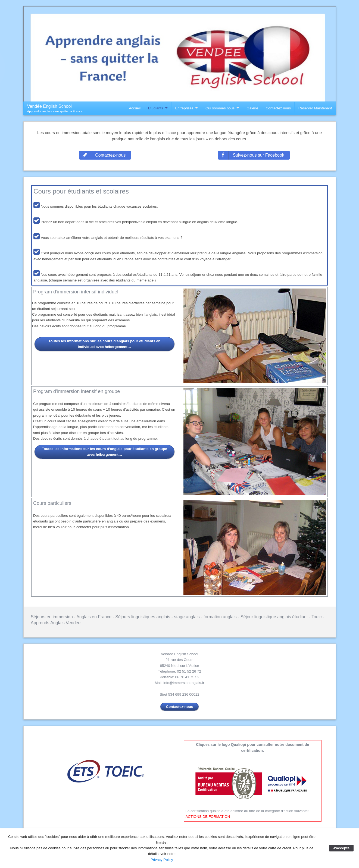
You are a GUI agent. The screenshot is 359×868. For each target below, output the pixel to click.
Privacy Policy (162, 860)
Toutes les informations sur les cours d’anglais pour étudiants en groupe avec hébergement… (104, 452)
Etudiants (156, 108)
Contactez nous (278, 108)
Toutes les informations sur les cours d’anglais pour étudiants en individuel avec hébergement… (104, 344)
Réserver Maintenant (315, 108)
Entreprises (184, 108)
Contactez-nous (180, 707)
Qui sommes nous (220, 108)
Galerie (252, 108)
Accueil (135, 108)
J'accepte (341, 848)
